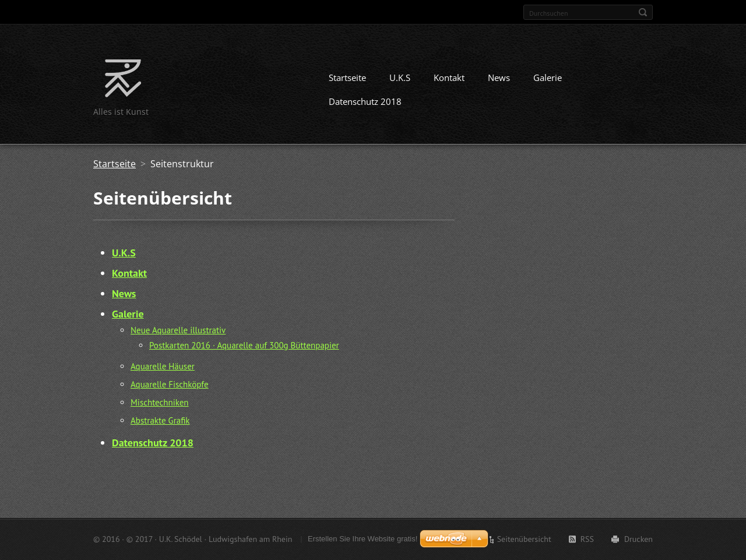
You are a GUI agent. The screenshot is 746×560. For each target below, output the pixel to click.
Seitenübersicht (524, 539)
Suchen (643, 12)
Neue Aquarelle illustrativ (178, 330)
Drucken (638, 539)
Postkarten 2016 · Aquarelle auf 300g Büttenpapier (244, 345)
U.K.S (400, 78)
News (499, 78)
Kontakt (449, 78)
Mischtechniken (160, 402)
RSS (587, 539)
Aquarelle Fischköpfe (170, 384)
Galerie (548, 78)
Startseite (347, 78)
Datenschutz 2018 (365, 101)
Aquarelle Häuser (163, 366)
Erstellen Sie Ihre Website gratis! (363, 539)
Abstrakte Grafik (160, 420)
